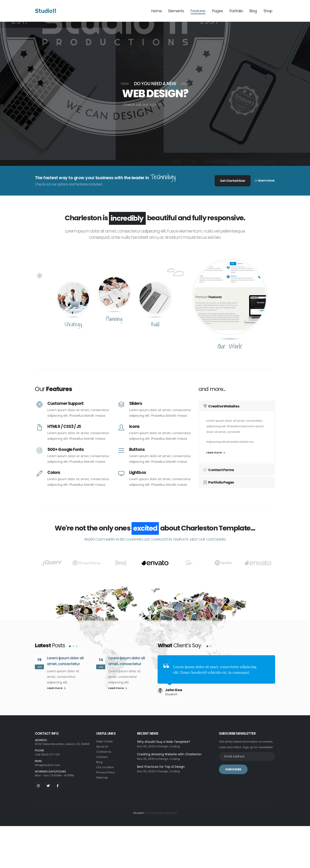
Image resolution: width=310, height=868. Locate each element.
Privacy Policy (105, 771)
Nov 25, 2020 (146, 745)
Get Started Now (233, 181)
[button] (70, 664)
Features (198, 11)
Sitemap (102, 776)
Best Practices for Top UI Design (161, 765)
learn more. (267, 180)
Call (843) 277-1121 (47, 753)
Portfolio (236, 11)
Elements (176, 11)
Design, (164, 745)
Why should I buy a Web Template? (164, 740)
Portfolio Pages (219, 482)
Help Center (105, 740)
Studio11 (138, 811)
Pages (217, 11)
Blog (253, 11)
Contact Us (104, 750)
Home (157, 11)
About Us (102, 745)
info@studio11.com (48, 763)
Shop (268, 11)
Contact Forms (219, 470)
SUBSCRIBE (233, 768)
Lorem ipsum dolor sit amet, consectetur (65, 679)
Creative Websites (221, 406)
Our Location (105, 765)
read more (216, 453)
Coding (175, 745)
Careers (102, 755)
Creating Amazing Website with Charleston (169, 752)
